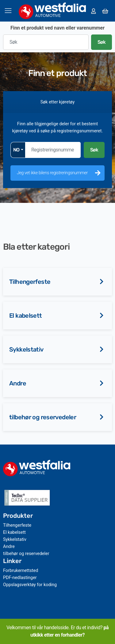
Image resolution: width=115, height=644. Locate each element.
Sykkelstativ (26, 349)
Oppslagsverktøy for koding (30, 585)
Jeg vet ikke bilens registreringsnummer (52, 173)
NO (16, 150)
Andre (18, 383)
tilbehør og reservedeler (43, 417)
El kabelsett (26, 316)
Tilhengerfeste (30, 282)
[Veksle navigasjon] (8, 11)
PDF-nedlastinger (20, 578)
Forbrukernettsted (21, 571)
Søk (102, 42)
